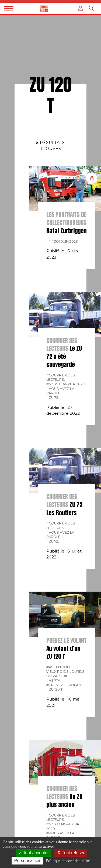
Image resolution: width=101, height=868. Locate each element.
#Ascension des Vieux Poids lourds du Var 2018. (65, 671)
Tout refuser (71, 853)
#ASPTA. (54, 680)
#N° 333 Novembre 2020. (64, 826)
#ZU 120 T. (55, 689)
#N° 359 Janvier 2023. (66, 384)
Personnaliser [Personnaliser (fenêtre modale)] (27, 861)
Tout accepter (34, 853)
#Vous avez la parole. (60, 391)
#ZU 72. (53, 398)
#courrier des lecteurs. (61, 378)
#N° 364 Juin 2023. (62, 241)
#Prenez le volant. (65, 685)
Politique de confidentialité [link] (68, 861)
